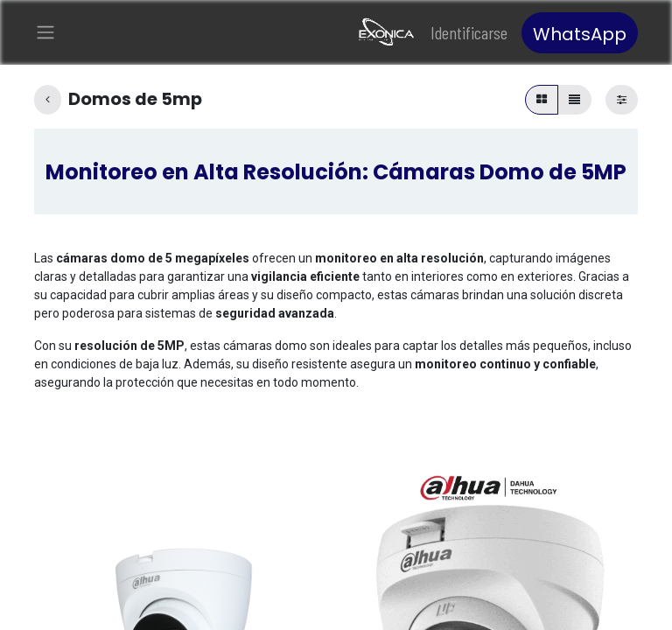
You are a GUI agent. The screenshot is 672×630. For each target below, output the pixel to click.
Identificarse (469, 35)
